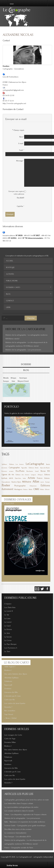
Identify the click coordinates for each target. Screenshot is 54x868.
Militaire (27, 482)
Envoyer (10, 214)
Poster (6, 485)
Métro (42, 490)
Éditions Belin (34, 468)
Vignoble (24, 468)
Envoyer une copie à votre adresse (16, 193)
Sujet (22, 150)
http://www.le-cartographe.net (14, 103)
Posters (26, 490)
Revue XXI (45, 471)
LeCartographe (35, 464)
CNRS (36, 489)
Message (20, 161)
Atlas (36, 481)
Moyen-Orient (23, 381)
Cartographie (14, 468)
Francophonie (6, 482)
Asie (13, 381)
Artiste (31, 478)
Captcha (21, 206)
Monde (6, 378)
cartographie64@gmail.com (13, 90)
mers (42, 482)
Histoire (47, 478)
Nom (22, 137)
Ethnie (47, 489)
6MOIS (11, 478)
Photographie (20, 486)
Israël (37, 471)
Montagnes (18, 489)
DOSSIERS (26, 364)
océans (11, 471)
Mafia (30, 489)
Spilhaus (4, 464)
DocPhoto (20, 471)
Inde (24, 478)
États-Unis (18, 478)
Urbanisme (33, 486)
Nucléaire (30, 471)
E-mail (21, 143)
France (40, 478)
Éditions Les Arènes (16, 464)
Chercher (31, 318)
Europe (6, 381)
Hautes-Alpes (16, 482)
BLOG (26, 370)
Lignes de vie (8, 474)
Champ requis (18, 130)
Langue (33, 475)
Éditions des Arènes (22, 475)
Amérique (23, 378)
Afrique (13, 378)
